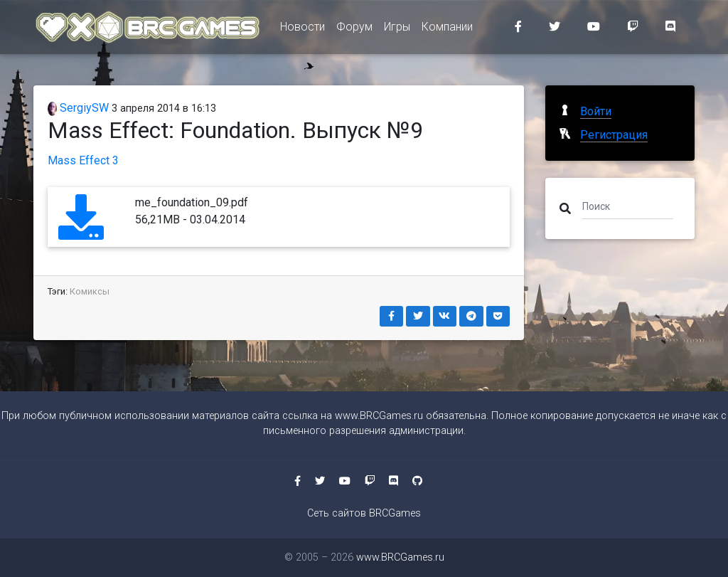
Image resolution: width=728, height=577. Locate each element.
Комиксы (90, 291)
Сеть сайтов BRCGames (364, 513)
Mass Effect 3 (83, 160)
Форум (354, 30)
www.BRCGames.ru (379, 416)
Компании (447, 30)
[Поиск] (628, 206)
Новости (303, 30)
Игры (397, 30)
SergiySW (78, 108)
